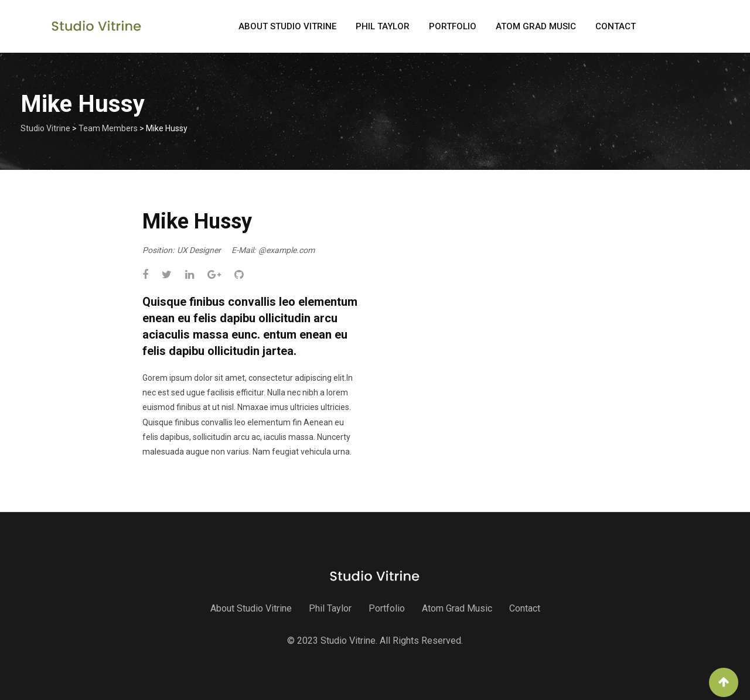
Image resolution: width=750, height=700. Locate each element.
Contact (616, 26)
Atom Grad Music (536, 26)
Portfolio (453, 26)
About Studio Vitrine (287, 26)
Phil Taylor (383, 26)
